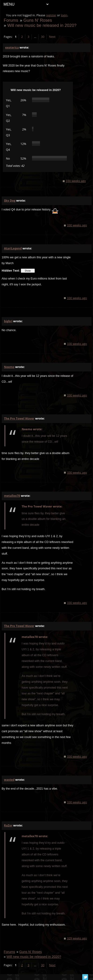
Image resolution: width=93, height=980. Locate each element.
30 (43, 37)
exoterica (12, 47)
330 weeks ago (76, 181)
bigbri (8, 321)
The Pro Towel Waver (19, 418)
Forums (11, 20)
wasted (9, 780)
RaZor (8, 825)
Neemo (9, 367)
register (51, 15)
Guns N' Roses (38, 20)
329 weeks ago (77, 938)
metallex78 (12, 496)
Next (52, 37)
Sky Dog (10, 201)
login (64, 15)
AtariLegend (13, 248)
